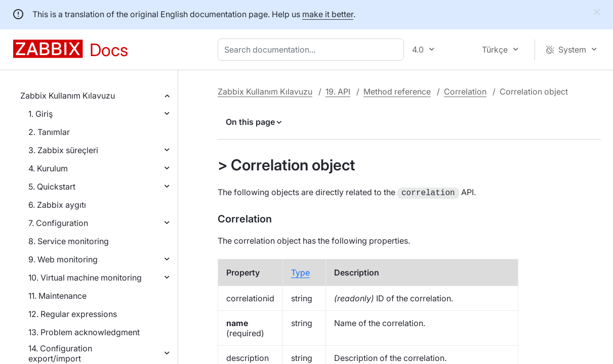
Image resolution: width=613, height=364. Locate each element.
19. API (338, 92)
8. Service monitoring (69, 241)
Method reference (397, 92)
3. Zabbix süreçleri (63, 150)
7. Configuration (58, 223)
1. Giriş (40, 114)
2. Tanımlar (49, 132)
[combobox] (313, 50)
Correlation (465, 92)
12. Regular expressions (73, 314)
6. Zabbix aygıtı (57, 205)
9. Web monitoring (63, 259)
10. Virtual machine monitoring (85, 278)
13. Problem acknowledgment (84, 332)
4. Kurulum (48, 168)
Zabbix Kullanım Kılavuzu (68, 96)
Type (300, 271)
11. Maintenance (57, 296)
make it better (328, 14)
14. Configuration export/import (60, 353)
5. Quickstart (52, 187)
